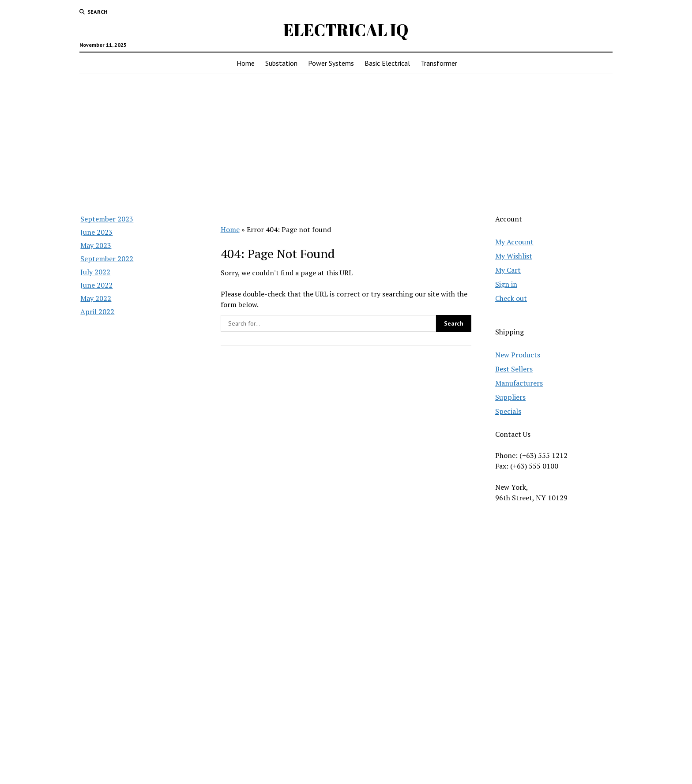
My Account (514, 242)
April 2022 (97, 311)
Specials (508, 411)
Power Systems (331, 63)
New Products (518, 355)
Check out (511, 298)
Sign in (506, 284)
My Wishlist (514, 256)
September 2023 (107, 219)
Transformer (439, 63)
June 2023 (96, 232)
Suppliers (510, 397)
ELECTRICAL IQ (346, 30)
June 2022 (96, 285)
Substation (281, 63)
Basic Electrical (387, 63)
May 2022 (96, 298)
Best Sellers (514, 369)
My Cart (508, 270)
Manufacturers (519, 383)
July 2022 (95, 272)
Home (246, 63)
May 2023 (96, 245)
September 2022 (107, 259)
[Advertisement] (346, 144)
